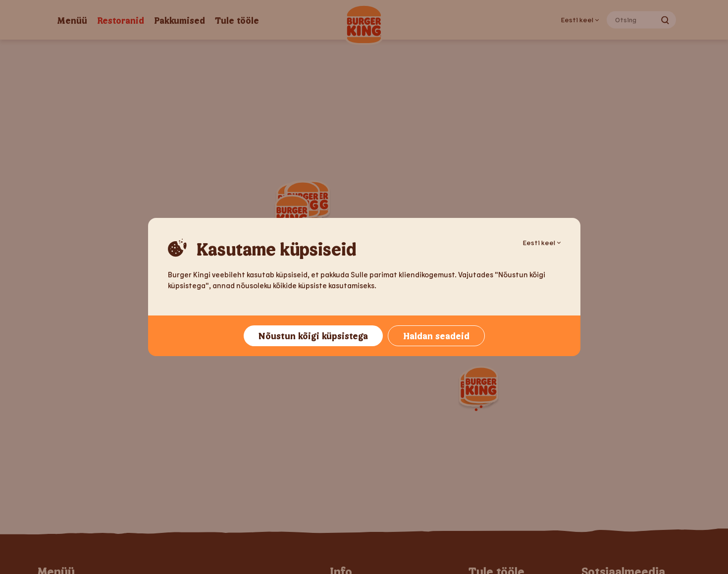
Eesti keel (542, 242)
